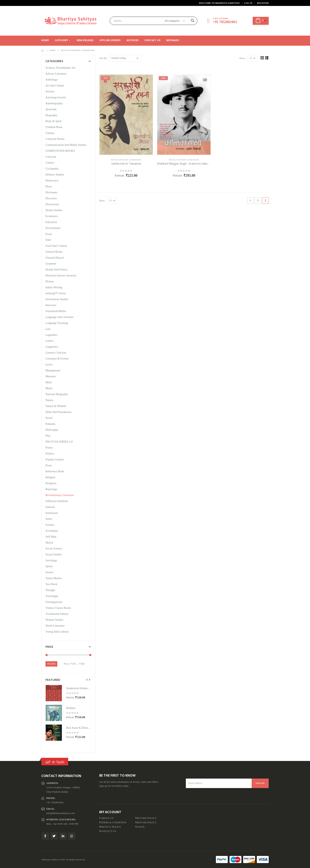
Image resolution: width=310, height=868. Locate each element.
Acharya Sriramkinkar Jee (60, 68)
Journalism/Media (56, 311)
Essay (49, 234)
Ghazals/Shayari (55, 258)
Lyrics (49, 365)
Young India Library (57, 632)
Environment (53, 228)
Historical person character (61, 276)
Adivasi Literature (56, 74)
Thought (50, 590)
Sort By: (103, 58)
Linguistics (52, 347)
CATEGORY (61, 40)
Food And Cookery (56, 246)
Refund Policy (146, 822)
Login (140, 827)
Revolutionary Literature (126, 160)
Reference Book (55, 471)
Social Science (54, 549)
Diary (49, 186)
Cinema (50, 133)
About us (106, 818)
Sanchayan (52, 513)
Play (48, 436)
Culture (50, 163)
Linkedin (63, 836)
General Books (54, 252)
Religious (51, 483)
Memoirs (51, 376)
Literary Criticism (56, 353)
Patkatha (50, 424)
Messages (173, 40)
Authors (132, 40)
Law (48, 329)
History (50, 281)
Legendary (52, 335)
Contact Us (152, 40)
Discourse (51, 198)
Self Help (51, 537)
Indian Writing (54, 287)
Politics (50, 454)
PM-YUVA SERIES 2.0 (59, 442)
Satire (49, 519)
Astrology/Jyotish (56, 97)
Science (50, 525)
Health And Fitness (56, 270)
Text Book (51, 584)
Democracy (52, 181)
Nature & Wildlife (56, 406)
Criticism (51, 157)
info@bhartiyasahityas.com (60, 813)
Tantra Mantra (54, 578)
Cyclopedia (52, 169)
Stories (49, 572)
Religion (50, 477)
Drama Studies (54, 210)
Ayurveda (51, 109)
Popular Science (55, 460)
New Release (85, 40)
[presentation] (87, 680)
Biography (52, 115)
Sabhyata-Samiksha (57, 501)
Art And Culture (55, 86)
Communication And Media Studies (66, 145)
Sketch (49, 543)
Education (51, 222)
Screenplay (52, 531)
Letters (49, 341)
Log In (248, 3)
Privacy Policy (110, 827)
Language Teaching (57, 323)
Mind (49, 382)
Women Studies (54, 620)
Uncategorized (54, 602)
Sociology (51, 560)
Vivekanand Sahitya (57, 614)
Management (53, 370)
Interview (51, 305)
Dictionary (52, 192)
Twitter (54, 836)
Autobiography (54, 103)
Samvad (50, 507)
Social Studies (54, 554)
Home (45, 40)
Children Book (54, 127)
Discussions (52, 204)
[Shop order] (125, 58)
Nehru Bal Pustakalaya (59, 412)
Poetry (49, 448)
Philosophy (52, 430)
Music (49, 388)
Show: (243, 58)
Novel (49, 418)
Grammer (51, 264)
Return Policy (146, 818)
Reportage (51, 489)
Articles (50, 92)
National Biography (57, 394)
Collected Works (55, 139)
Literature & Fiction (57, 359)
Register (263, 3)
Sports (49, 566)
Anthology (52, 80)
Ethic (49, 240)
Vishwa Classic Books (58, 608)
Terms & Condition (113, 822)
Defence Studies (55, 175)
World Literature (55, 626)
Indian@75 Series (56, 293)
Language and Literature (60, 317)
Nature (49, 400)
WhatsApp (72, 836)
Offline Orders (110, 40)
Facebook (45, 836)
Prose (49, 465)
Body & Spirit (54, 121)
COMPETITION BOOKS (60, 151)
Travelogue (52, 596)
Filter (51, 664)
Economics (52, 216)
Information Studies (57, 299)
